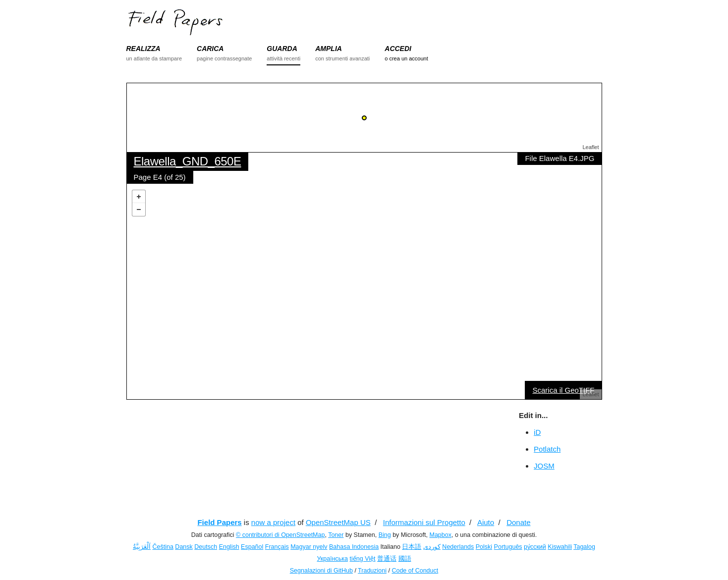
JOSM (544, 466)
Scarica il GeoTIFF (563, 390)
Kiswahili (560, 547)
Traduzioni (372, 571)
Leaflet (590, 147)
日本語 (412, 547)
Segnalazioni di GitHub (321, 571)
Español (252, 547)
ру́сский (535, 547)
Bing (385, 535)
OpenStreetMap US (338, 522)
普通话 (387, 559)
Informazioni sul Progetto (424, 522)
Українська (332, 559)
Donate (518, 522)
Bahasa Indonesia (354, 547)
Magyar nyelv (309, 547)
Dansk (184, 547)
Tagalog (584, 547)
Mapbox (440, 535)
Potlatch (547, 449)
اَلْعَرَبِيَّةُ (142, 547)
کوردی (432, 547)
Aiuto (486, 522)
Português (508, 547)
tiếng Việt (363, 559)
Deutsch (206, 547)
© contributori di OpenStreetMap (280, 535)
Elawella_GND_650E (188, 161)
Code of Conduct (415, 571)
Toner (336, 535)
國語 (405, 559)
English (229, 547)
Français (277, 547)
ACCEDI (398, 49)
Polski (484, 547)
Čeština (163, 547)
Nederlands (458, 547)
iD (537, 432)
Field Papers (219, 522)
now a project (273, 522)
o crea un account (406, 58)
